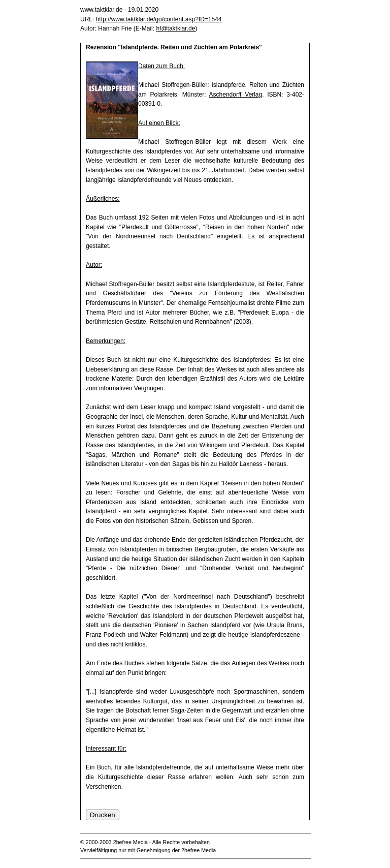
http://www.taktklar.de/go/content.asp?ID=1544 (159, 19)
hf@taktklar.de (175, 28)
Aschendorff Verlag (236, 95)
